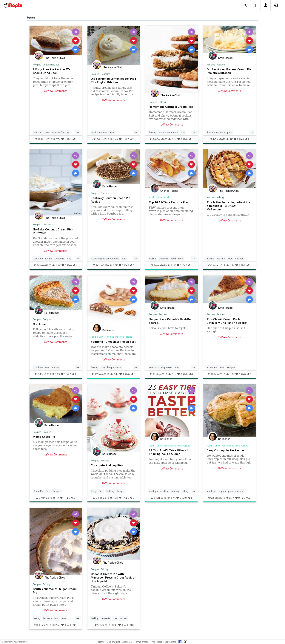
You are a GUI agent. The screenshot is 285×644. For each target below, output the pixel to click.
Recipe (56, 371)
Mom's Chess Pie (45, 440)
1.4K (114, 139)
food (57, 622)
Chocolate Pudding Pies (107, 469)
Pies (48, 133)
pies (183, 133)
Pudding (110, 495)
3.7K (171, 501)
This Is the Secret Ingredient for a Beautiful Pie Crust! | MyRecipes (229, 206)
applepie (212, 495)
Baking (162, 102)
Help (160, 642)
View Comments (56, 91)
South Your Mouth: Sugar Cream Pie (55, 594)
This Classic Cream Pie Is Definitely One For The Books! (227, 321)
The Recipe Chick (55, 58)
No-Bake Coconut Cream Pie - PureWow (54, 231)
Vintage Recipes (51, 65)
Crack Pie (39, 324)
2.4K (114, 378)
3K (114, 628)
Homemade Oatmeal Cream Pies (171, 107)
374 (57, 139)
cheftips (154, 495)
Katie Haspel (226, 58)
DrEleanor (108, 330)
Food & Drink (156, 197)
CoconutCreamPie (43, 259)
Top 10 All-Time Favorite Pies (169, 202)
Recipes (37, 65)
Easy (94, 495)
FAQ (153, 642)
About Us (127, 642)
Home (101, 642)
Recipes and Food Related (120, 337)
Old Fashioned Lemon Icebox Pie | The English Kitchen (113, 80)
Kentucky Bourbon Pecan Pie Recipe (111, 200)
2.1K (172, 139)
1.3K (114, 265)
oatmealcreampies (168, 133)
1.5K (230, 265)
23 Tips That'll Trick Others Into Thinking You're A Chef (171, 456)
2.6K (56, 628)
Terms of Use (141, 642)
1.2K (56, 378)
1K (230, 139)
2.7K (230, 501)
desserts (47, 622)
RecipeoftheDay (61, 133)
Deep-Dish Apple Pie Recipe (226, 454)
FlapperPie (167, 371)
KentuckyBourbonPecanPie (105, 259)
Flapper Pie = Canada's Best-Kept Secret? (169, 321)
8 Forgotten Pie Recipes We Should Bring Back (52, 71)
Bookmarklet (113, 642)
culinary (175, 495)
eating (185, 495)
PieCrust (221, 259)
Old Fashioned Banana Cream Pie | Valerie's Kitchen (227, 71)
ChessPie (38, 495)
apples (222, 495)
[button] (245, 6)
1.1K (56, 265)
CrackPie (38, 371)
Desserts (38, 133)
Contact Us (170, 642)
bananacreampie (216, 133)
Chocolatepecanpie (111, 371)
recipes (239, 495)
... (77, 132)
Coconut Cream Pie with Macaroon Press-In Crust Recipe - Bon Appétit (113, 581)
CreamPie (212, 371)
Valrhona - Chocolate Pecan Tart (110, 343)
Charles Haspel (169, 191)
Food (167, 197)
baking (153, 133)
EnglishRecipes (100, 133)
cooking (164, 495)
